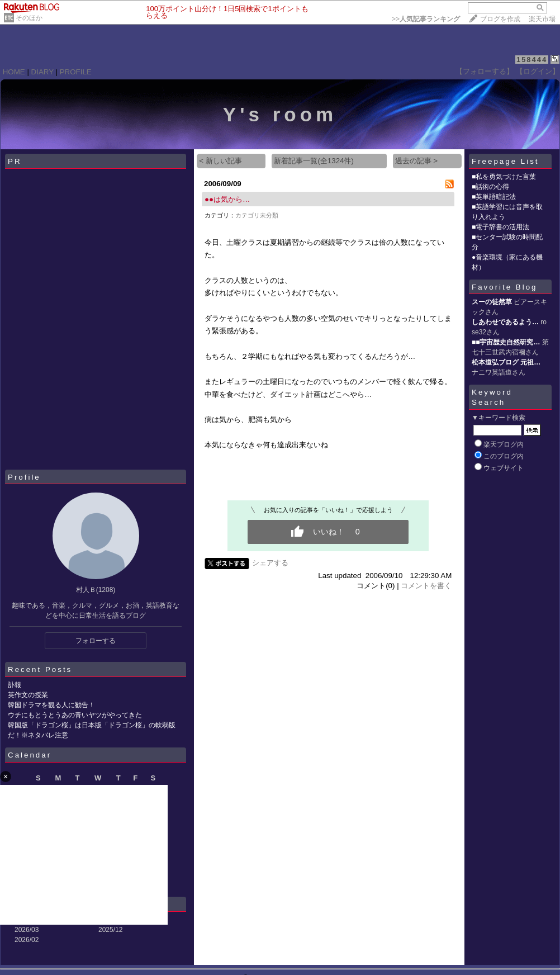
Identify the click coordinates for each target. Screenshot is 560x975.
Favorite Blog (505, 287)
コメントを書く (426, 586)
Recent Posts (40, 669)
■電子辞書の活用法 (500, 227)
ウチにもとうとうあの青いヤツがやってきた (75, 715)
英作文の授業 (28, 695)
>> (426, 19)
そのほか (29, 18)
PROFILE (76, 72)
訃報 (15, 685)
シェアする (270, 563)
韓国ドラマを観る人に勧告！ (51, 705)
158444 (532, 60)
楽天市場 (542, 19)
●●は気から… (227, 199)
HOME (14, 72)
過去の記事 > (417, 161)
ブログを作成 (500, 19)
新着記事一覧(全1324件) (314, 161)
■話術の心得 (490, 187)
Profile (24, 477)
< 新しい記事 (220, 161)
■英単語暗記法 (494, 197)
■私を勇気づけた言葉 (504, 177)
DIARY (42, 72)
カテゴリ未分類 (257, 215)
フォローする (96, 641)
